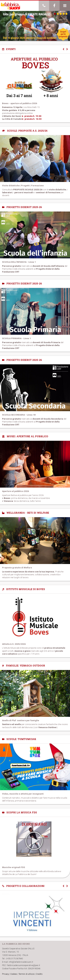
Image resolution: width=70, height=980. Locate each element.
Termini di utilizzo (26, 974)
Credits (39, 974)
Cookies (14, 974)
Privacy (5, 974)
